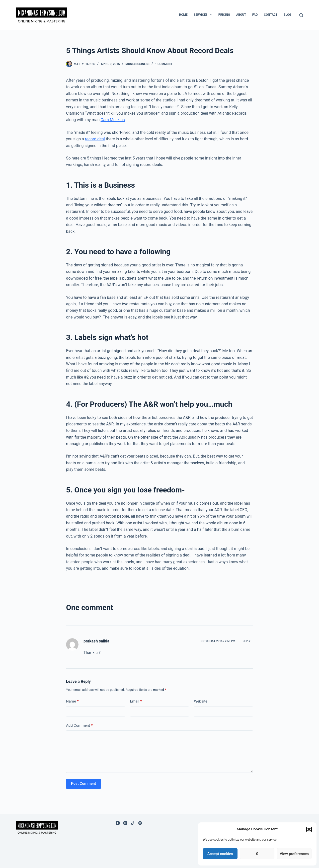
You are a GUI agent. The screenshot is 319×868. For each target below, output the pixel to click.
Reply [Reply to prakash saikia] (247, 641)
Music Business (137, 64)
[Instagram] (125, 823)
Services (204, 15)
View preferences (294, 854)
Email (136, 701)
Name (72, 701)
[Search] (301, 15)
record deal (95, 139)
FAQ (255, 15)
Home (183, 15)
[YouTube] (118, 823)
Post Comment (83, 784)
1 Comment (164, 64)
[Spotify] (140, 823)
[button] (309, 829)
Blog (287, 15)
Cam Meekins (113, 120)
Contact (271, 15)
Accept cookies (220, 854)
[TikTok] (133, 823)
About (241, 15)
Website (201, 701)
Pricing (224, 15)
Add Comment (79, 726)
